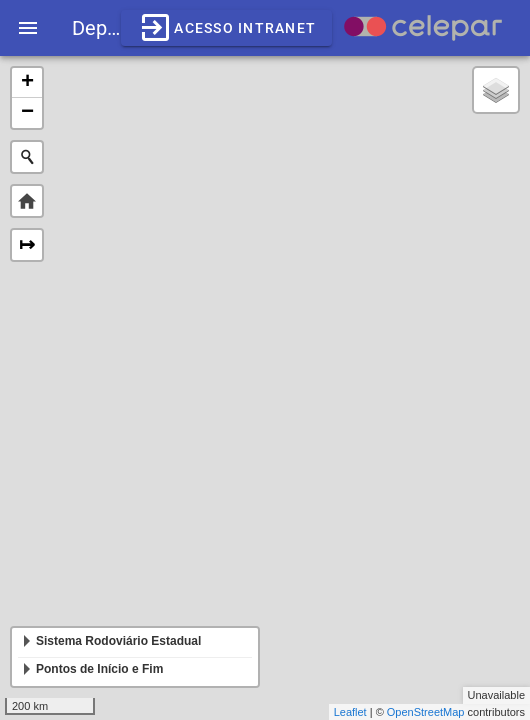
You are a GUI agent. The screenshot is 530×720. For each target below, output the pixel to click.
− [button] (27, 113)
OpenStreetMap (426, 712)
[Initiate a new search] (27, 157)
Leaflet (350, 712)
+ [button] (27, 83)
